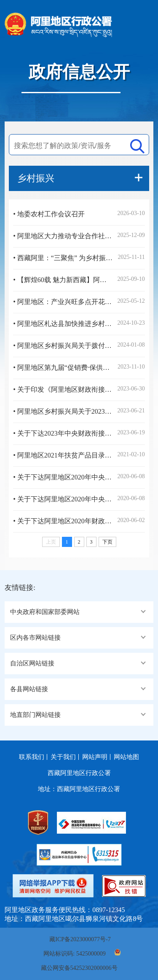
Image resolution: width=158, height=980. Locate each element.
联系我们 (32, 757)
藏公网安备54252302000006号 (79, 968)
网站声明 (95, 757)
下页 (107, 542)
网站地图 (126, 757)
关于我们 (63, 757)
